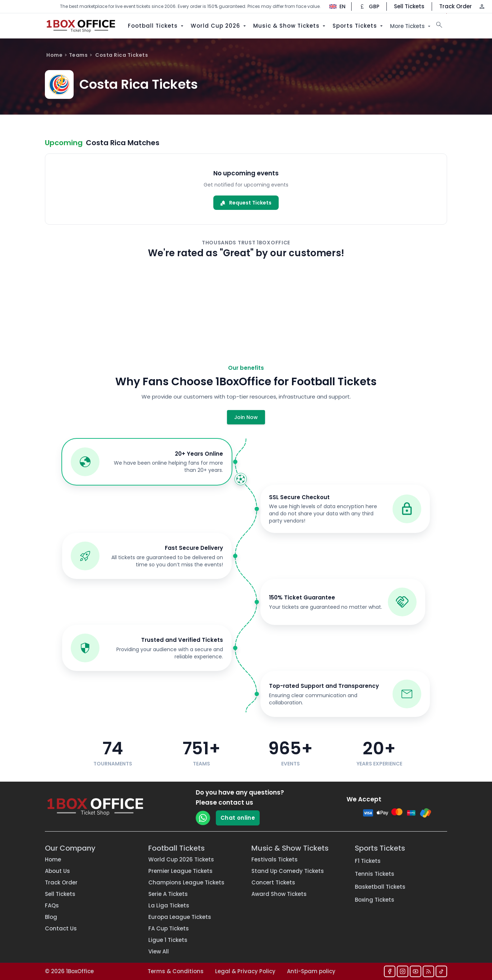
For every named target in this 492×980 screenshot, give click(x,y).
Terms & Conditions (176, 971)
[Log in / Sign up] (482, 6)
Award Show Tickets (279, 894)
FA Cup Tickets (169, 928)
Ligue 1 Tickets (168, 940)
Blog (51, 917)
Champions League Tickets (186, 882)
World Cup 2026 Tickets (181, 859)
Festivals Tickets (275, 859)
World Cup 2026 (219, 26)
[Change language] (334, 6)
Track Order (456, 6)
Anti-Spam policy (311, 971)
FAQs (52, 905)
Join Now (246, 417)
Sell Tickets (409, 6)
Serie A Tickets (168, 894)
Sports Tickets (358, 26)
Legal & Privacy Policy (245, 971)
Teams (78, 55)
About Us (57, 871)
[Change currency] (369, 6)
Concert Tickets (273, 882)
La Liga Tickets (169, 905)
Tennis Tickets (375, 874)
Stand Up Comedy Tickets (288, 871)
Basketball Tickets (380, 887)
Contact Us (61, 928)
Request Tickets (246, 203)
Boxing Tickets (375, 900)
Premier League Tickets (180, 871)
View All (159, 951)
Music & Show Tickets (290, 26)
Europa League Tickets (180, 917)
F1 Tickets (368, 861)
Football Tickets (156, 26)
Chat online (238, 818)
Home (54, 55)
